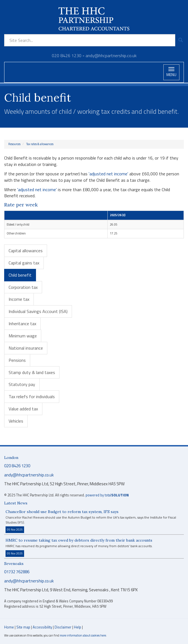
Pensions (17, 360)
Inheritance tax (22, 324)
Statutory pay (22, 384)
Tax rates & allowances (40, 144)
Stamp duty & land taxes (32, 372)
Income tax (19, 299)
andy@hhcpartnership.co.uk (111, 55)
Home (9, 627)
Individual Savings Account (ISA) (38, 311)
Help (78, 627)
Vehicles (16, 421)
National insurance (26, 348)
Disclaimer (63, 627)
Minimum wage (23, 336)
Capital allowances (26, 251)
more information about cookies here (83, 635)
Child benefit (20, 275)
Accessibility (42, 627)
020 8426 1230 (67, 55)
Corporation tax (23, 287)
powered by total (107, 495)
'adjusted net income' (108, 174)
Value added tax (23, 409)
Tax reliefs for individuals (32, 396)
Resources (14, 144)
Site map (23, 627)
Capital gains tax (24, 263)
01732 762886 (17, 572)
